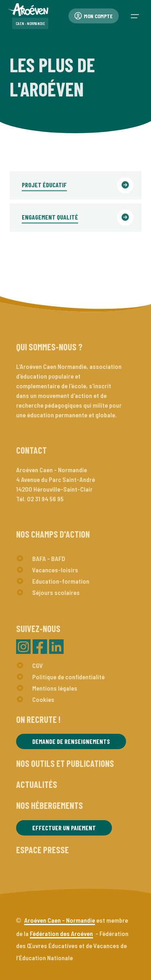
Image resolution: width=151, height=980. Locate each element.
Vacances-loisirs (55, 570)
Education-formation (61, 581)
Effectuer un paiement (64, 828)
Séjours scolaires (56, 592)
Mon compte (94, 16)
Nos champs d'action (53, 534)
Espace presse (42, 850)
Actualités (37, 784)
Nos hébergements (50, 805)
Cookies (43, 699)
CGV (38, 665)
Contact (31, 450)
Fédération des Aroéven (61, 933)
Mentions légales (55, 688)
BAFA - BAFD (49, 558)
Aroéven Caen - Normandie (60, 920)
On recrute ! (38, 719)
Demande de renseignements (71, 741)
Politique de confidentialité (68, 677)
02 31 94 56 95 (45, 499)
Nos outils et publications (65, 763)
